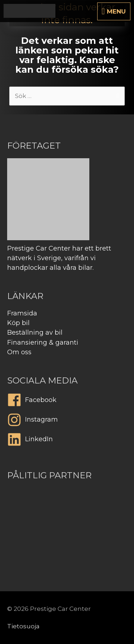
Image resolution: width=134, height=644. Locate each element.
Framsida (22, 313)
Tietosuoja (23, 626)
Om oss (19, 352)
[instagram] (67, 422)
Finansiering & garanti (43, 342)
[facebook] (67, 402)
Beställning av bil (35, 333)
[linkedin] (67, 441)
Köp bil (18, 323)
